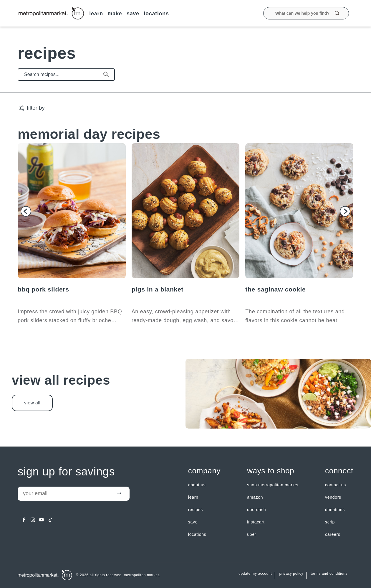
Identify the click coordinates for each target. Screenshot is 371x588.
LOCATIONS (156, 14)
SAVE (133, 14)
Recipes (196, 510)
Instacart (256, 522)
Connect (339, 471)
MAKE (115, 14)
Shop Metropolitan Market (273, 485)
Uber (252, 534)
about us (197, 485)
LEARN (96, 14)
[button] (26, 211)
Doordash (256, 510)
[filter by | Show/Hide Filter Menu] (32, 108)
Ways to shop (271, 471)
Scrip (330, 522)
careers (333, 534)
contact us (336, 485)
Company (204, 471)
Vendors (333, 497)
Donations (335, 510)
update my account (255, 574)
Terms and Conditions (329, 574)
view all (32, 403)
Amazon (255, 497)
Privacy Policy (291, 574)
